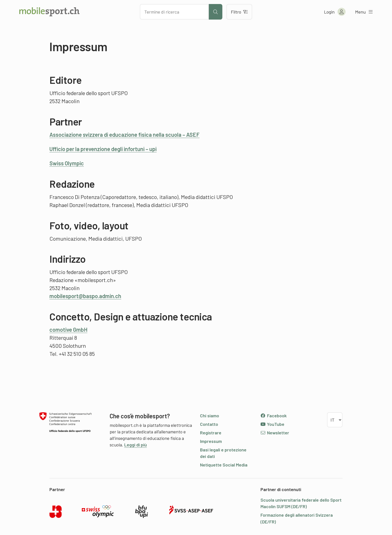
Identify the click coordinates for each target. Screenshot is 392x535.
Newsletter (275, 433)
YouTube (272, 424)
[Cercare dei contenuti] (174, 12)
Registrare (211, 433)
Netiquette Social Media (224, 465)
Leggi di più (136, 445)
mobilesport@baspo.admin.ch (85, 296)
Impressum (211, 441)
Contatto (209, 424)
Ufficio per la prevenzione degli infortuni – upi (103, 149)
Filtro (239, 12)
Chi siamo (210, 416)
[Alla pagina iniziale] (49, 12)
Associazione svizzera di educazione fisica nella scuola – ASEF (124, 135)
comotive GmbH (68, 329)
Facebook (273, 416)
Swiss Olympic (67, 163)
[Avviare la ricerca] (216, 12)
